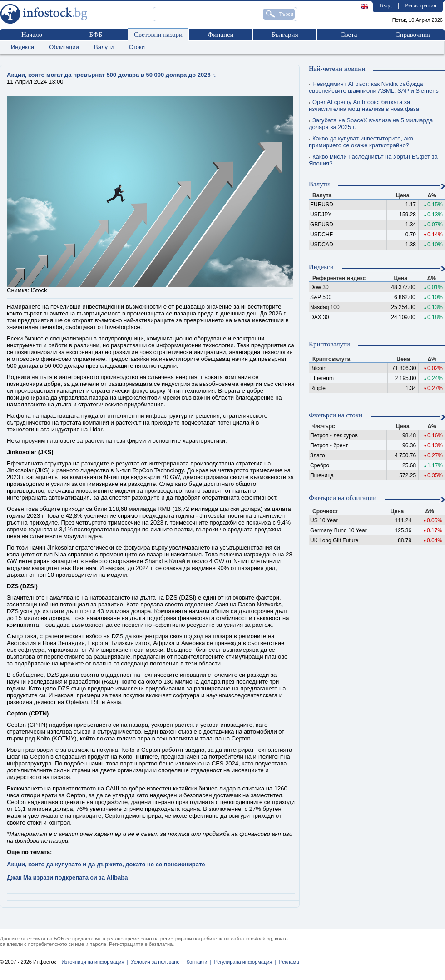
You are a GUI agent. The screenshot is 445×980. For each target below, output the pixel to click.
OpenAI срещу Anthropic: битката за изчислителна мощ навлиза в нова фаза (364, 105)
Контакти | (197, 962)
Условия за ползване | (156, 962)
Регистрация (421, 5)
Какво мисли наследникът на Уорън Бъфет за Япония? (373, 160)
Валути (104, 47)
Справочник (413, 35)
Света (349, 35)
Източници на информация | (95, 962)
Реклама (287, 962)
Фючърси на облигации (343, 498)
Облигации (64, 47)
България (284, 35)
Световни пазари (158, 35)
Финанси (220, 35)
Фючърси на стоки (336, 415)
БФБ (96, 35)
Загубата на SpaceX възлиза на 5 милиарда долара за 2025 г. (371, 124)
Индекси (22, 47)
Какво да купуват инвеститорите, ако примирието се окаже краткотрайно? (361, 142)
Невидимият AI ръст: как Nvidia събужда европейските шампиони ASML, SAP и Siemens (374, 87)
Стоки (137, 47)
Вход (385, 5)
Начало (32, 35)
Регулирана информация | (244, 962)
